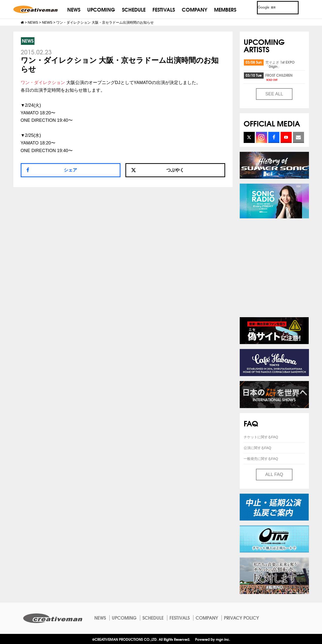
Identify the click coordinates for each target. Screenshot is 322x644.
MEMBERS (225, 9)
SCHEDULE (134, 9)
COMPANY (195, 9)
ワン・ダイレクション (43, 83)
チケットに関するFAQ (261, 437)
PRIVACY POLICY (241, 618)
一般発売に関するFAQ (261, 459)
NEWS (74, 9)
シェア (70, 170)
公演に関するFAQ (257, 448)
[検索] (272, 8)
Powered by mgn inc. (213, 639)
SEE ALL (274, 94)
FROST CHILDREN (279, 77)
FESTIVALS (164, 9)
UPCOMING (101, 9)
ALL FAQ (274, 474)
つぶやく (158, 170)
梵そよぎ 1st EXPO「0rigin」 (280, 64)
